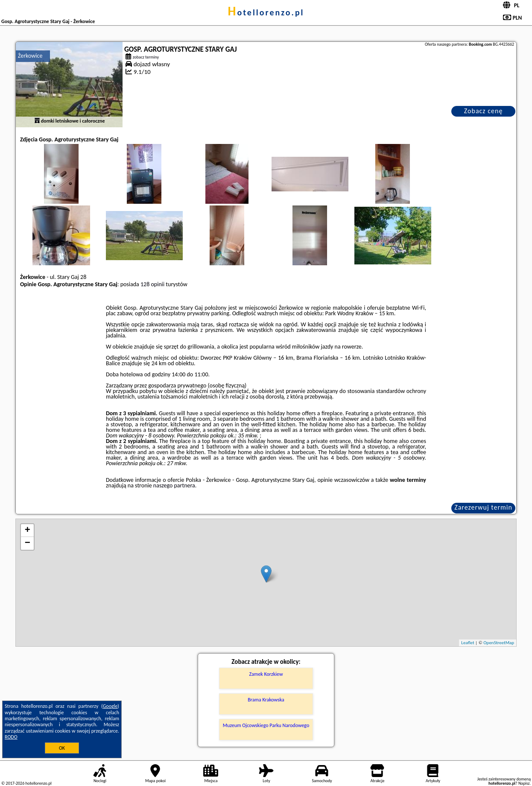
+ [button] (28, 531)
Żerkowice (30, 56)
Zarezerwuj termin (483, 507)
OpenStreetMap (499, 643)
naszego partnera (174, 485)
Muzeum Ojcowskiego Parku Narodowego (266, 725)
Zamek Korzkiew (266, 674)
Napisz (524, 783)
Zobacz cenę (484, 111)
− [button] (28, 543)
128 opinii (152, 284)
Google (110, 706)
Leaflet (468, 643)
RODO (11, 737)
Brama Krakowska (266, 700)
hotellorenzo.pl (266, 12)
